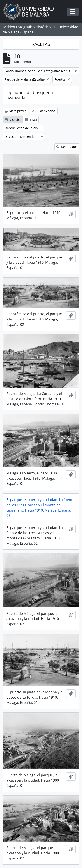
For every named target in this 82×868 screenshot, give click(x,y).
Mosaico (13, 120)
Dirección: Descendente (22, 137)
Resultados (67, 147)
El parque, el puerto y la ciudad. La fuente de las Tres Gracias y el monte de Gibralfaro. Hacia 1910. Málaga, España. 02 (40, 508)
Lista (31, 120)
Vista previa (16, 111)
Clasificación (44, 111)
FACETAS (41, 44)
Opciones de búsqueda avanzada (30, 95)
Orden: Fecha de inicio (22, 128)
